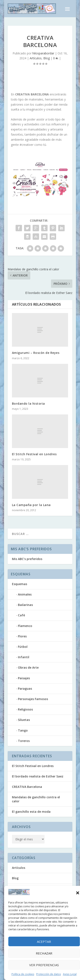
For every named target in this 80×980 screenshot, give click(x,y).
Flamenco (25, 626)
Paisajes (24, 678)
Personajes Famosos (33, 699)
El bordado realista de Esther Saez (38, 776)
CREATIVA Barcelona (27, 787)
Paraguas (25, 689)
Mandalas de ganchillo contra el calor (36, 799)
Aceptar (44, 942)
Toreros (24, 741)
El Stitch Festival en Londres (34, 454)
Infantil (24, 657)
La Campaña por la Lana (31, 505)
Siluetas (24, 720)
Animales (25, 594)
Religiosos (25, 709)
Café (21, 615)
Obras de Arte (28, 667)
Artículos (36, 58)
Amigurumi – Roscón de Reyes (36, 353)
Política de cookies (23, 974)
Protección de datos (49, 974)
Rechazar (44, 953)
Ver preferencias (44, 965)
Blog (47, 58)
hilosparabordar (43, 53)
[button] (78, 893)
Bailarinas (25, 605)
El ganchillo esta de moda (31, 812)
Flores (22, 636)
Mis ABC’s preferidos (27, 559)
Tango (23, 730)
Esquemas (20, 584)
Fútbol (23, 647)
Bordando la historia (28, 403)
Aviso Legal (70, 974)
